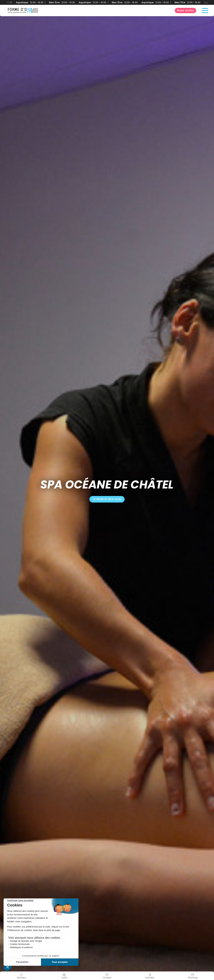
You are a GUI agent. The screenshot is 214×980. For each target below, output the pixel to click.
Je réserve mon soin (107, 499)
